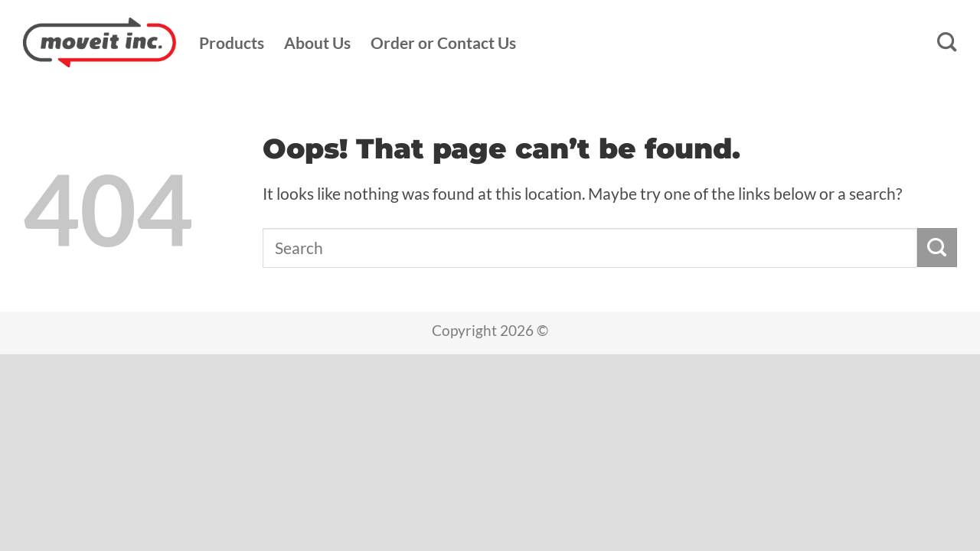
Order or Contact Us (443, 43)
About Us (317, 43)
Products (232, 43)
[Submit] (937, 248)
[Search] (947, 42)
